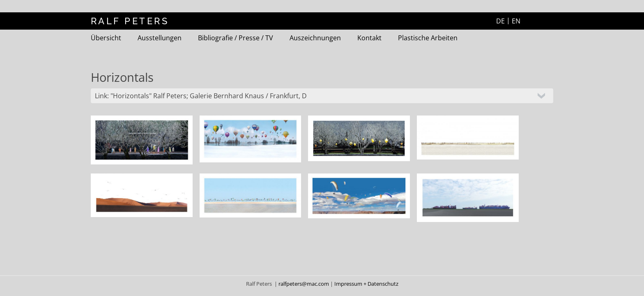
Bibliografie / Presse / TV (236, 38)
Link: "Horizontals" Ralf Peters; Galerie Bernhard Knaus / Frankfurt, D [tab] (201, 96)
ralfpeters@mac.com (304, 284)
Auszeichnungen (315, 38)
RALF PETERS (130, 21)
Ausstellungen (160, 38)
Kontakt (369, 38)
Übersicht (106, 38)
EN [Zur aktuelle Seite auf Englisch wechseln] (516, 21)
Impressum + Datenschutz (366, 284)
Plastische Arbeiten (428, 38)
